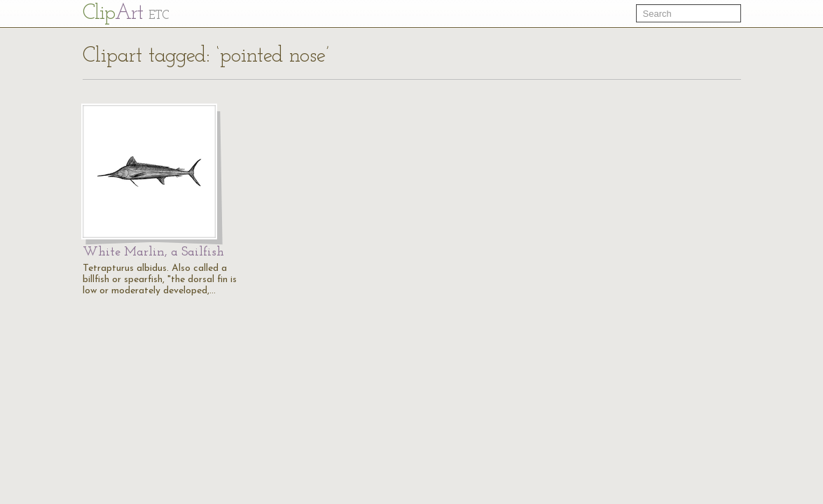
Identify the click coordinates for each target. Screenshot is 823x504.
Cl (126, 14)
